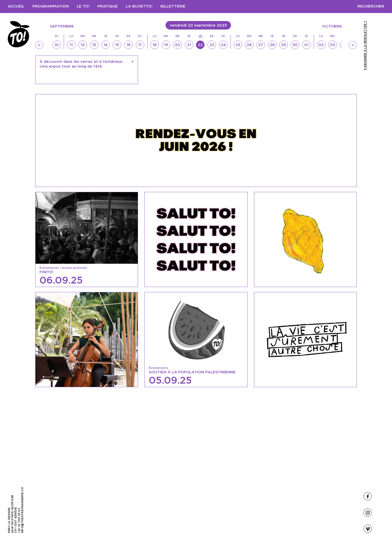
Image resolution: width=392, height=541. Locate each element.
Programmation (51, 6)
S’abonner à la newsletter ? (365, 46)
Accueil (16, 6)
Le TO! (83, 6)
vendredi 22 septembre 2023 (198, 25)
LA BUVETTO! (139, 6)
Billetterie (173, 6)
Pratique (108, 6)
